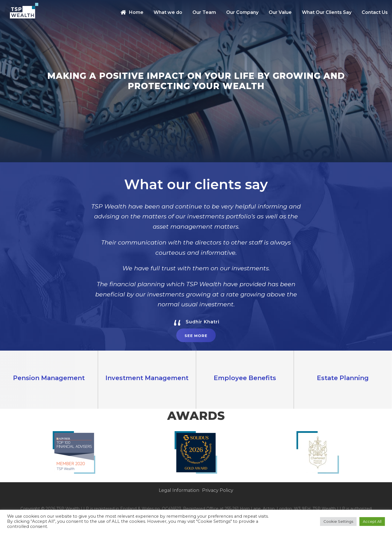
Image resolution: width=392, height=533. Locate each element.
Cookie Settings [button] (338, 521)
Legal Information (179, 490)
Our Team (204, 12)
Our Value (280, 12)
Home (132, 12)
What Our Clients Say (327, 12)
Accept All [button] (372, 521)
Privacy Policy (218, 490)
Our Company (242, 12)
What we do (168, 12)
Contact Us (375, 12)
